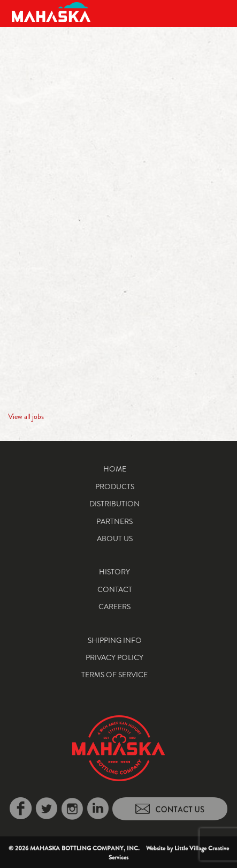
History (114, 572)
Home (115, 469)
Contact (115, 589)
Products (115, 487)
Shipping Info (115, 640)
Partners (114, 521)
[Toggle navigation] (217, 12)
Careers (114, 607)
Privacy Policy (114, 657)
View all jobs (26, 416)
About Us (115, 538)
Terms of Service (114, 675)
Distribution (114, 504)
